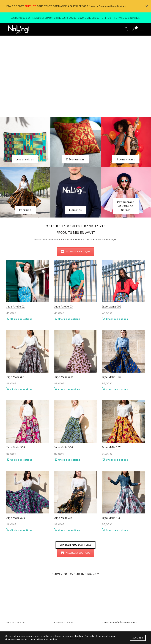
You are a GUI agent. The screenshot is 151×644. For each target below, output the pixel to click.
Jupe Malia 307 (111, 447)
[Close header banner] (147, 6)
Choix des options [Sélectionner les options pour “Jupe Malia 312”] (69, 530)
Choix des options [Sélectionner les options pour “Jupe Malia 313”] (117, 530)
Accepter (138, 638)
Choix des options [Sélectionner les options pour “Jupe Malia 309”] (21, 530)
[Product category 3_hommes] (75, 210)
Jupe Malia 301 (15, 377)
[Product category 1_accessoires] (25, 159)
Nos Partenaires (16, 623)
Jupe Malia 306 (64, 447)
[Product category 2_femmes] (25, 210)
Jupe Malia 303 (111, 377)
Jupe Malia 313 (111, 518)
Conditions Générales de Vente (120, 623)
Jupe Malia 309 (16, 518)
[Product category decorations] (75, 159)
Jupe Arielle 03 (64, 307)
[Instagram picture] (40, 586)
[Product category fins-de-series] (126, 206)
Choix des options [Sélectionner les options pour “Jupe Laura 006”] (117, 319)
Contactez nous (64, 623)
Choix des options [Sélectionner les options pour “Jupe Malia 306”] (69, 460)
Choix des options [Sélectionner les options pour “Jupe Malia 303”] (117, 389)
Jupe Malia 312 (63, 518)
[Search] (127, 29)
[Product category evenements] (126, 159)
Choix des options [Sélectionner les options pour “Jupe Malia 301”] (21, 389)
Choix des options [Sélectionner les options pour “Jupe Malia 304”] (21, 460)
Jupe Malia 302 (64, 377)
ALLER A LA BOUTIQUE (75, 252)
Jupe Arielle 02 (16, 307)
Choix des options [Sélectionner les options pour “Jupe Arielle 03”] (69, 319)
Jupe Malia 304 (16, 447)
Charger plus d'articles (75, 545)
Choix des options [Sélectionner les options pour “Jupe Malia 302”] (69, 389)
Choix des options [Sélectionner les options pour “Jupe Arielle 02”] (21, 319)
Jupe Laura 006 (112, 307)
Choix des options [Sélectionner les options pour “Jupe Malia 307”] (117, 460)
